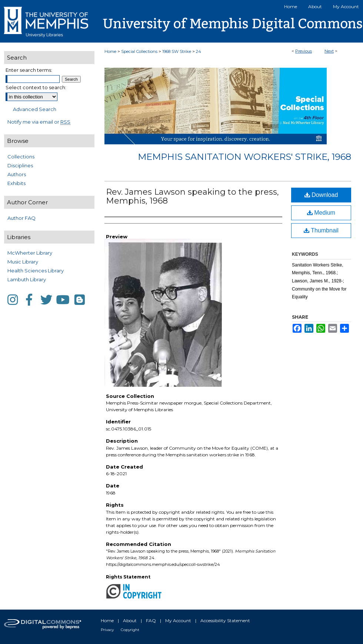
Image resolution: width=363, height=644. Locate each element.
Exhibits (16, 183)
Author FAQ (21, 218)
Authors (17, 174)
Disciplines (20, 165)
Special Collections (139, 51)
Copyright (130, 630)
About (130, 620)
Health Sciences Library (36, 271)
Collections (21, 157)
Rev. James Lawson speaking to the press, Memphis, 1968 (192, 196)
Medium (321, 213)
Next (329, 51)
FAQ (151, 620)
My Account (178, 620)
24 (199, 51)
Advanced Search (35, 109)
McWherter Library (30, 253)
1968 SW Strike (177, 51)
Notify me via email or (39, 122)
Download (321, 195)
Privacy (107, 630)
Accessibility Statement (225, 620)
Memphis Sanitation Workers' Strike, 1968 (244, 157)
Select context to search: (36, 87)
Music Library (23, 262)
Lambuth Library (27, 279)
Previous (304, 51)
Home (110, 51)
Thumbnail (321, 230)
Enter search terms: (29, 70)
